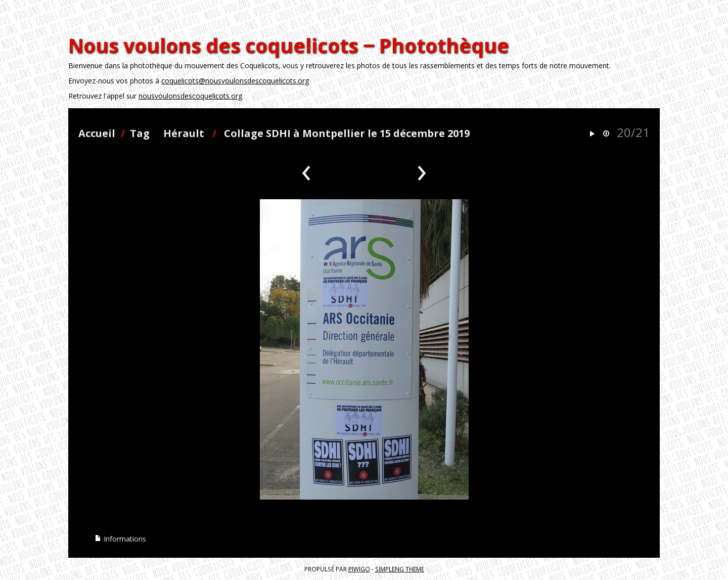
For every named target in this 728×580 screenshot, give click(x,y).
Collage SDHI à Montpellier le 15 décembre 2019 (347, 133)
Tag (140, 133)
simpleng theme (400, 569)
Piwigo (359, 569)
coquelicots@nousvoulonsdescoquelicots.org (235, 81)
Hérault (184, 133)
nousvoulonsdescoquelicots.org (190, 96)
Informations (120, 539)
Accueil (97, 133)
